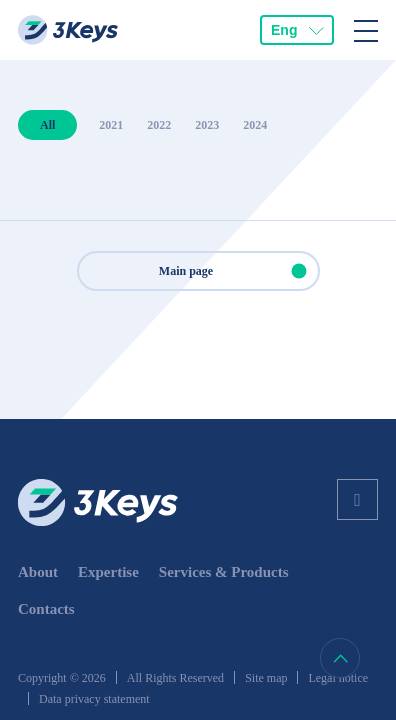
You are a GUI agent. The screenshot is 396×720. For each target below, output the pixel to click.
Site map (266, 678)
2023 (207, 125)
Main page (238, 271)
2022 (159, 125)
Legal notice (338, 678)
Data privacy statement (94, 699)
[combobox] (297, 30)
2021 (111, 125)
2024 (255, 125)
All (47, 125)
